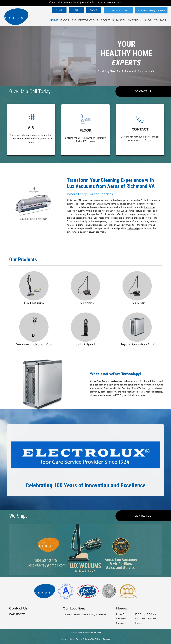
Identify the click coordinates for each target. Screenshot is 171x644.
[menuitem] (54, 13)
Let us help (133, 230)
